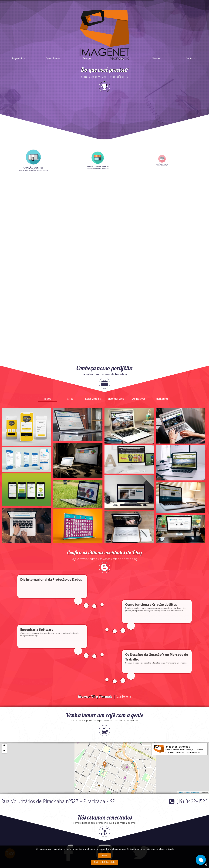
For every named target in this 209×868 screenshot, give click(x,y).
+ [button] (4, 653)
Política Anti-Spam (83, 841)
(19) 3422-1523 (192, 708)
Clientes (156, 83)
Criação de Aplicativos (13, 841)
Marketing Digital (44, 841)
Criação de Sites (10, 835)
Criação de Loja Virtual (47, 835)
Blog (122, 83)
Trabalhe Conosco (83, 835)
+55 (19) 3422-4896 (59, 820)
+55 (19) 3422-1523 (37, 820)
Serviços (87, 83)
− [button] (4, 658)
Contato (190, 83)
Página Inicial (18, 83)
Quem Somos (53, 83)
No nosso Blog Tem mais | (104, 603)
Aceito (104, 856)
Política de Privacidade (104, 862)
